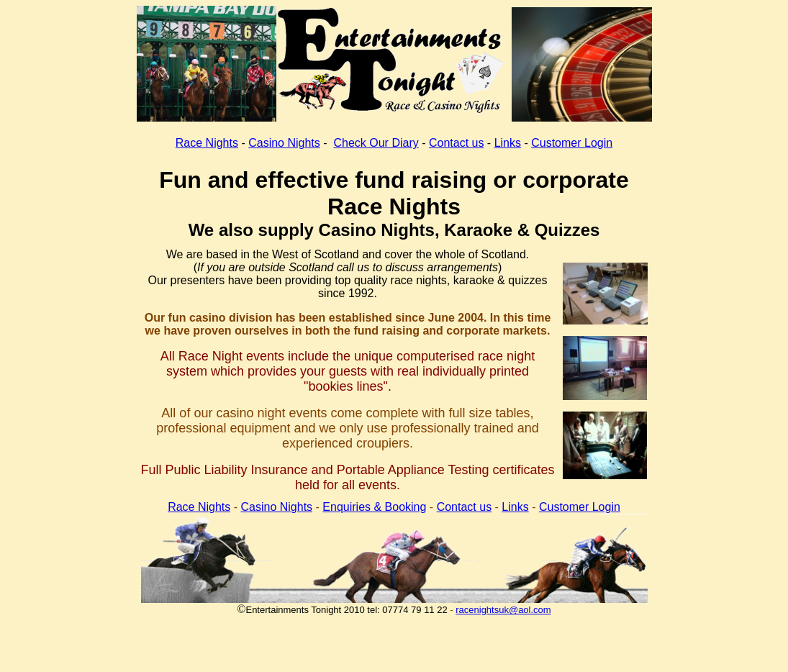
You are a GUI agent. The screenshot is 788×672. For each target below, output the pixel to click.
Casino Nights (284, 143)
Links (508, 143)
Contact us (456, 143)
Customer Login (572, 143)
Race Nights (207, 143)
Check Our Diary (376, 143)
